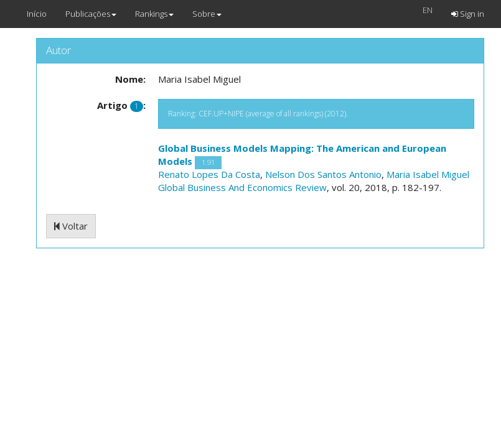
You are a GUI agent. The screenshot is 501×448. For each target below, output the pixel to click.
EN (428, 10)
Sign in (468, 14)
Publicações (91, 14)
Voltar (71, 226)
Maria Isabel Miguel (428, 174)
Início (37, 14)
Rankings (154, 14)
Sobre (207, 14)
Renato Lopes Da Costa (209, 174)
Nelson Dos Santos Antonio (323, 174)
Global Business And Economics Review (242, 187)
